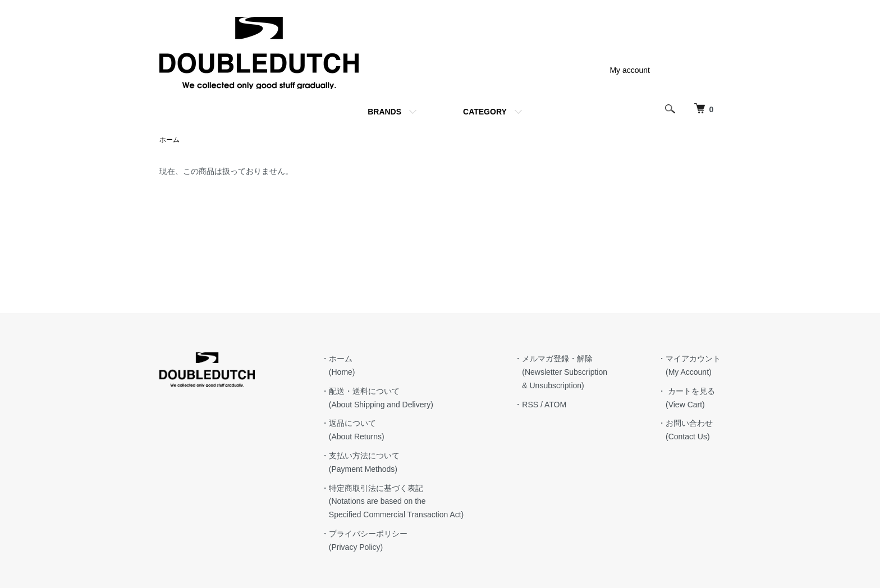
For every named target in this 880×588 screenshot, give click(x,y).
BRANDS (384, 112)
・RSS (526, 405)
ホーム (169, 140)
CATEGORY (485, 112)
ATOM (555, 405)
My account (630, 70)
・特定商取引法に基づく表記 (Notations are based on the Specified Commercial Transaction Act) (392, 502)
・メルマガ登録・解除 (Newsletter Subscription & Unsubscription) (561, 372)
